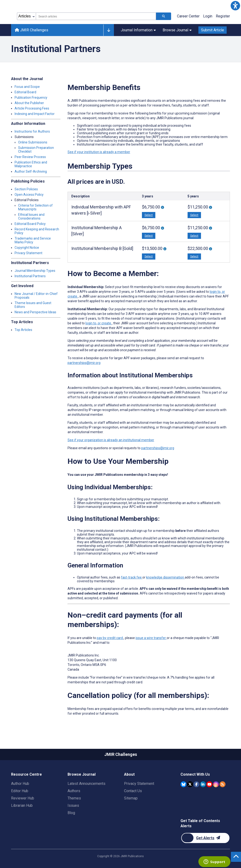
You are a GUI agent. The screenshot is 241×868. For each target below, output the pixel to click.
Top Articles (23, 330)
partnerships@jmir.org (84, 363)
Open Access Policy (29, 195)
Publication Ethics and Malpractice (31, 164)
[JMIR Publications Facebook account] (196, 784)
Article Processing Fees (32, 108)
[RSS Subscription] (223, 784)
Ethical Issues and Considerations (31, 216)
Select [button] (149, 215)
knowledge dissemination (165, 577)
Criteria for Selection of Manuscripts (35, 207)
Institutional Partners (30, 276)
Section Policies (26, 189)
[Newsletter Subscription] (205, 838)
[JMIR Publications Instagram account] (216, 784)
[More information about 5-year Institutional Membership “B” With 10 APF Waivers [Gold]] (211, 249)
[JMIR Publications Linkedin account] (203, 784)
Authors (74, 791)
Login (208, 16)
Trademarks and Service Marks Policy (33, 240)
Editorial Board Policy (30, 224)
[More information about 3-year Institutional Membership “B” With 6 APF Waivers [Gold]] (165, 249)
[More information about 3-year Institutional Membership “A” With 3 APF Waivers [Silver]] (163, 228)
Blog (71, 813)
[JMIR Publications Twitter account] (190, 784)
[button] (235, 6)
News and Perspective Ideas (35, 312)
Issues (73, 805)
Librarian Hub (22, 805)
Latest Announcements (86, 784)
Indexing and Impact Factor (35, 114)
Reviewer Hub (23, 798)
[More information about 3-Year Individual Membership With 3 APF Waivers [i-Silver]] (163, 207)
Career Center (188, 16)
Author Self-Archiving (31, 171)
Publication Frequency (31, 98)
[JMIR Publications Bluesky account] (183, 784)
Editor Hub (20, 791)
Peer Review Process (30, 157)
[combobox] (96, 16)
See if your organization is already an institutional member (111, 440)
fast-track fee (132, 577)
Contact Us (133, 791)
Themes (74, 798)
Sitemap (131, 798)
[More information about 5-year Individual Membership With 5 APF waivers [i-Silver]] (211, 207)
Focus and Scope (27, 87)
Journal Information (138, 30)
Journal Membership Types (35, 271)
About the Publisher (29, 103)
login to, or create (99, 323)
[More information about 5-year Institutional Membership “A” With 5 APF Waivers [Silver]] (211, 228)
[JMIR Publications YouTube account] (209, 784)
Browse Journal (177, 30)
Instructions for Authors (32, 131)
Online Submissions (33, 142)
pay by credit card (110, 638)
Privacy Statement (28, 253)
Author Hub (20, 784)
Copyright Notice (27, 248)
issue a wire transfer (151, 638)
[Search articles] (164, 16)
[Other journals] (109, 30)
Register (223, 16)
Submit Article (213, 30)
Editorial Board (25, 92)
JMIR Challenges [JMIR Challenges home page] (32, 30)
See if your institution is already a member (99, 152)
